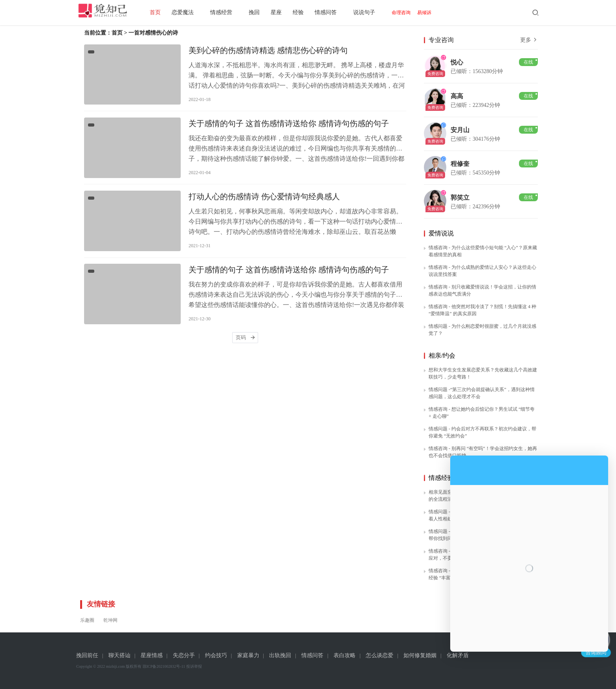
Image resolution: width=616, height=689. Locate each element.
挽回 (268, 12)
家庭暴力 (248, 655)
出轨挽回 (280, 655)
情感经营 (235, 12)
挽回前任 (87, 655)
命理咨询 (415, 13)
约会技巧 (216, 655)
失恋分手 (184, 655)
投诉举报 (194, 666)
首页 (169, 12)
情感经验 (441, 478)
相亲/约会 (442, 356)
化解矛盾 (458, 655)
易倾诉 (438, 13)
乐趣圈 (87, 620)
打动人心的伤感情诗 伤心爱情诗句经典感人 (264, 205)
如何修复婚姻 (420, 655)
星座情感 (152, 655)
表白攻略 (345, 655)
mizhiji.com (115, 666)
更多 (529, 40)
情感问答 (339, 12)
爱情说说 (441, 233)
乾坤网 (110, 620)
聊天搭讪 (119, 655)
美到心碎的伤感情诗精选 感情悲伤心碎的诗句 (268, 52)
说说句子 (378, 12)
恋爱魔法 (196, 12)
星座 (290, 12)
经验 (312, 12)
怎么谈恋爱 (379, 655)
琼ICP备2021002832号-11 (164, 666)
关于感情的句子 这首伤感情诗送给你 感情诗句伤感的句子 (289, 129)
